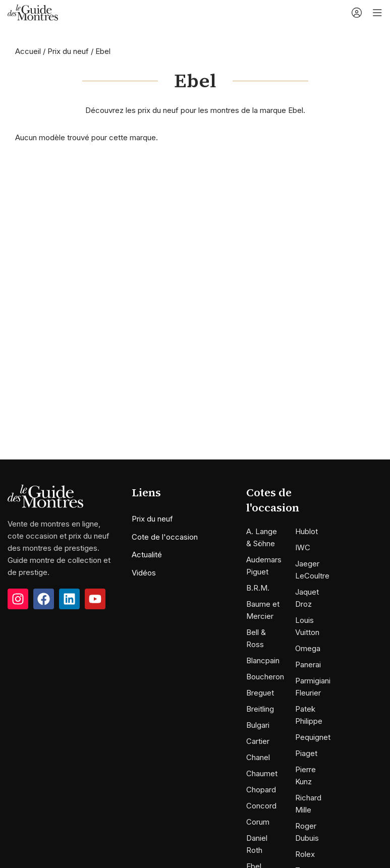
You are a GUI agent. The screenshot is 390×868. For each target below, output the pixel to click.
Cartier (258, 741)
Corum (258, 822)
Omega (308, 648)
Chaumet (262, 773)
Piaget (306, 753)
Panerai (308, 664)
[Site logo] (33, 12)
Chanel (258, 757)
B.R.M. (258, 588)
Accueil (28, 51)
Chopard (261, 790)
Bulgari (258, 725)
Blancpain (263, 660)
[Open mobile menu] (377, 13)
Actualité (147, 555)
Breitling (260, 709)
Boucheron (265, 677)
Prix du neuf (68, 51)
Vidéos (144, 573)
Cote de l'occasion (165, 537)
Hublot (307, 531)
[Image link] (45, 496)
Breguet (260, 693)
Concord (261, 806)
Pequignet (313, 737)
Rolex (305, 854)
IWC (303, 547)
